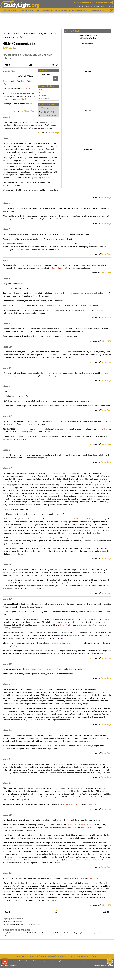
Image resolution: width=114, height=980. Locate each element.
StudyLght (17, 5)
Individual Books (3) (48, 115)
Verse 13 (7, 416)
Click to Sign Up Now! (100, 2)
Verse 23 (7, 815)
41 (54, 65)
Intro (9, 71)
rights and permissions (57, 956)
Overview (44, 93)
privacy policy (36, 956)
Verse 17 (7, 599)
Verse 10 (7, 347)
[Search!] (56, 78)
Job (21, 37)
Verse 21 (7, 759)
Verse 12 (7, 386)
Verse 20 (7, 730)
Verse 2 (6, 138)
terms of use (21, 956)
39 (8, 65)
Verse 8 (6, 279)
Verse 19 (7, 684)
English (43, 33)
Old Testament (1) (48, 112)
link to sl (95, 956)
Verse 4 (6, 203)
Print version (45, 90)
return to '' (26, 111)
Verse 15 (7, 468)
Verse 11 (7, 368)
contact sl (74, 956)
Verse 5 (6, 229)
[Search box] (46, 78)
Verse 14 (7, 450)
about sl (85, 956)
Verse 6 (6, 260)
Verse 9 (6, 324)
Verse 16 (7, 564)
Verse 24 (7, 873)
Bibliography (45, 98)
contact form (97, 961)
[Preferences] (111, 10)
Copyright (44, 96)
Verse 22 (7, 783)
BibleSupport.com (20, 924)
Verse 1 (6, 117)
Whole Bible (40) (47, 108)
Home (7, 33)
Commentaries (24, 33)
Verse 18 (7, 664)
